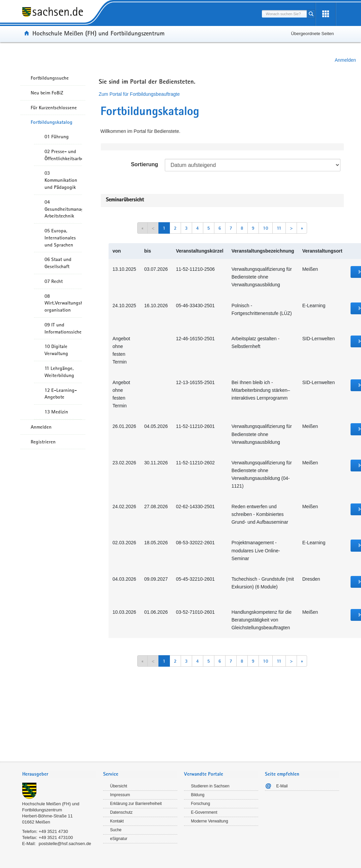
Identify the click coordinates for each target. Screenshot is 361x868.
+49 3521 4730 (53, 831)
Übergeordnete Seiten (312, 34)
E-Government (204, 812)
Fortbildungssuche (50, 78)
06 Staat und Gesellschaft (58, 263)
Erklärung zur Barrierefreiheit (136, 804)
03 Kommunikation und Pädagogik (61, 180)
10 (266, 228)
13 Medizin (56, 412)
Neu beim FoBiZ (47, 93)
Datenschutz (122, 812)
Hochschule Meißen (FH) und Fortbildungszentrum (98, 33)
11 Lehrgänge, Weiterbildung (59, 372)
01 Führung (57, 137)
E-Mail (282, 786)
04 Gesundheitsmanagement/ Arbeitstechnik (63, 209)
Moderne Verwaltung (210, 821)
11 (279, 228)
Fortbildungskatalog (52, 122)
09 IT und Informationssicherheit (63, 328)
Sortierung (144, 164)
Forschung (201, 804)
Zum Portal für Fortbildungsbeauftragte (139, 94)
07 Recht (54, 281)
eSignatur (119, 839)
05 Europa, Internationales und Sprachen (60, 238)
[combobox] (284, 14)
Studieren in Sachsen (210, 786)
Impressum (120, 795)
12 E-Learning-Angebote (61, 394)
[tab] (59, 775)
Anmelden (345, 60)
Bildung (198, 795)
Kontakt (117, 821)
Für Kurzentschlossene (54, 108)
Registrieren (43, 442)
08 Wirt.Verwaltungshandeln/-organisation (63, 303)
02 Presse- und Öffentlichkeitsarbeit (63, 155)
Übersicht (119, 786)
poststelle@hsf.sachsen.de (65, 844)
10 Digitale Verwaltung (56, 350)
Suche (116, 830)
